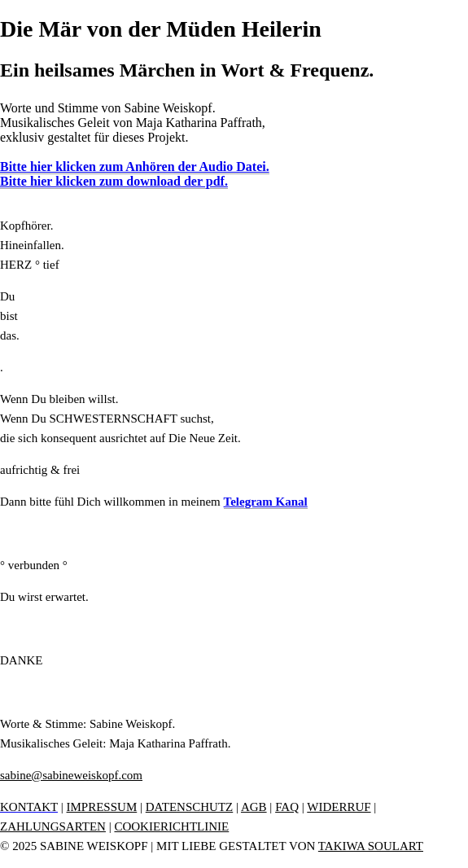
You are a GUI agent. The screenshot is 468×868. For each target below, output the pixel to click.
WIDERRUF (339, 807)
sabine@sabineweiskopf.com (71, 775)
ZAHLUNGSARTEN (53, 826)
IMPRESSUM (102, 807)
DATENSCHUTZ (190, 807)
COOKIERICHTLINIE (171, 826)
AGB (254, 807)
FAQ (287, 807)
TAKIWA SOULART (371, 846)
